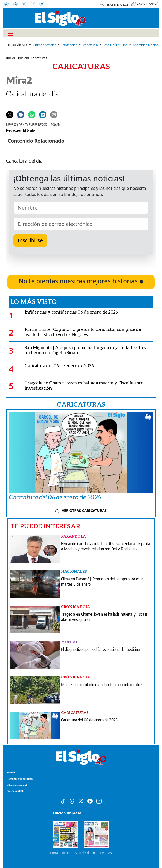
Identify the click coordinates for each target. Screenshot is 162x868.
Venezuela (90, 45)
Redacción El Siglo (21, 130)
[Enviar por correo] (54, 114)
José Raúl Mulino (115, 45)
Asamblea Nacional (147, 45)
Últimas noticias (44, 45)
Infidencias (69, 45)
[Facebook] (35, 4)
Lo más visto (33, 301)
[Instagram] (43, 4)
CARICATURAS (81, 404)
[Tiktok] (63, 801)
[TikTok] (9, 4)
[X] (26, 4)
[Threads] (17, 4)
